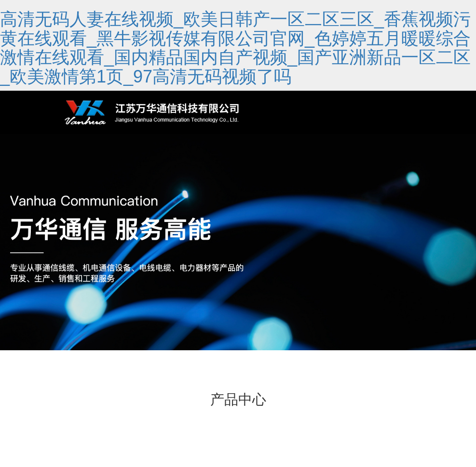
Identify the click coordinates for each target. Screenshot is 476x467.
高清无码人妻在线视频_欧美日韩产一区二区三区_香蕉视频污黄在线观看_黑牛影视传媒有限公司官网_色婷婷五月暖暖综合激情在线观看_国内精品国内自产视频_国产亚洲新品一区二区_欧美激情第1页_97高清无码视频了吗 (235, 48)
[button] (238, 339)
